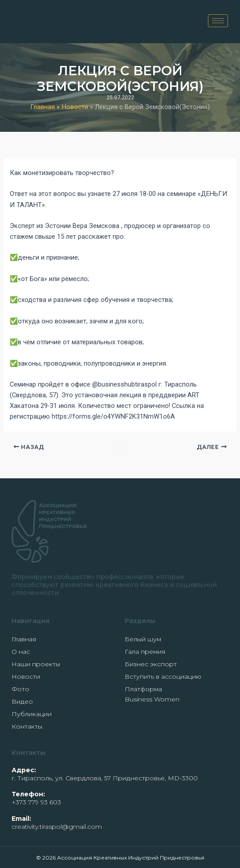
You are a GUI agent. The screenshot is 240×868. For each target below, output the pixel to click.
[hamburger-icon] (218, 21)
